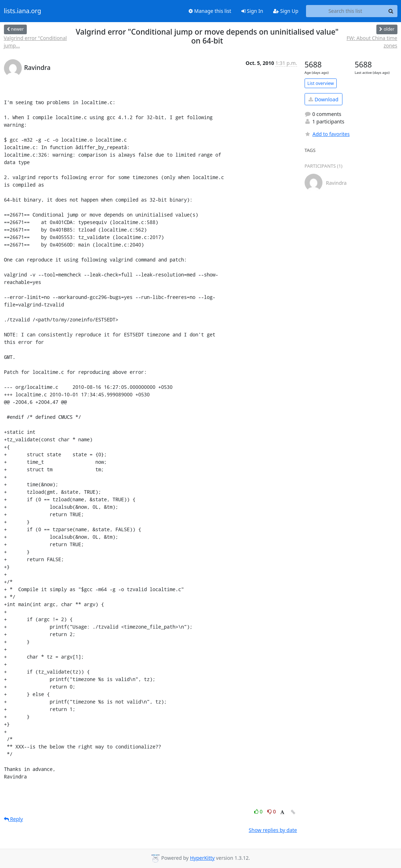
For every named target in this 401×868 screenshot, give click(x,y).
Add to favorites (327, 134)
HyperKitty (202, 858)
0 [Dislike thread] (272, 811)
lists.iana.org (23, 11)
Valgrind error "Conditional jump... (36, 42)
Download (323, 99)
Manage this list (210, 11)
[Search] (391, 11)
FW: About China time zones (372, 42)
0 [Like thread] (259, 811)
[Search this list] (345, 11)
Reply (14, 819)
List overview (321, 83)
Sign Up (286, 11)
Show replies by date (273, 830)
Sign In (252, 11)
